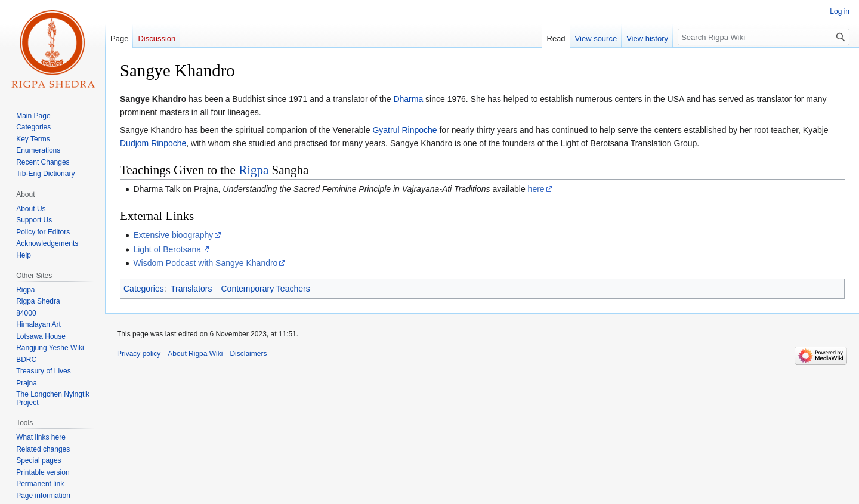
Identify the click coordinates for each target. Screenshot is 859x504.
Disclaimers (248, 354)
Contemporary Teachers (266, 289)
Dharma (408, 99)
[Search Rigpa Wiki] (764, 37)
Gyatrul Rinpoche (404, 130)
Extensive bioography (173, 235)
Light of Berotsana (167, 249)
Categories (144, 289)
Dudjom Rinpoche (153, 143)
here (536, 189)
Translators (191, 289)
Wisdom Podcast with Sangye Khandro (205, 263)
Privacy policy (139, 354)
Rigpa (254, 170)
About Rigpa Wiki (195, 354)
